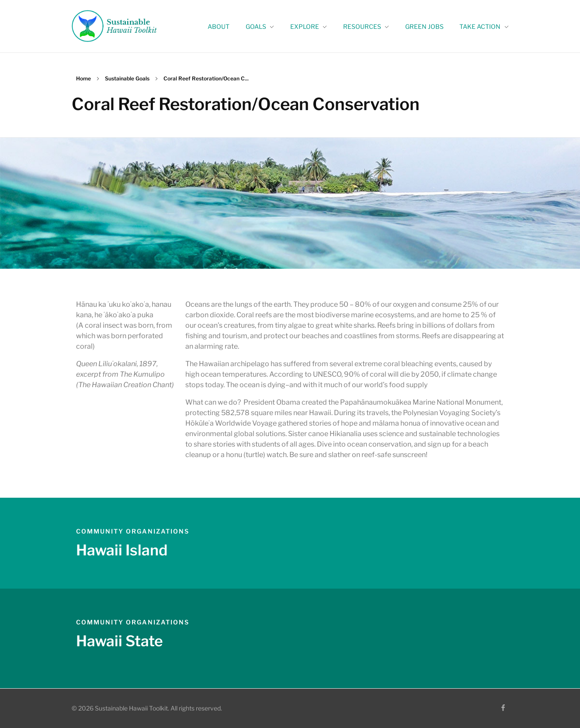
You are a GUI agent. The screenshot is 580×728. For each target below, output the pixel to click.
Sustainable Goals (127, 78)
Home (83, 78)
